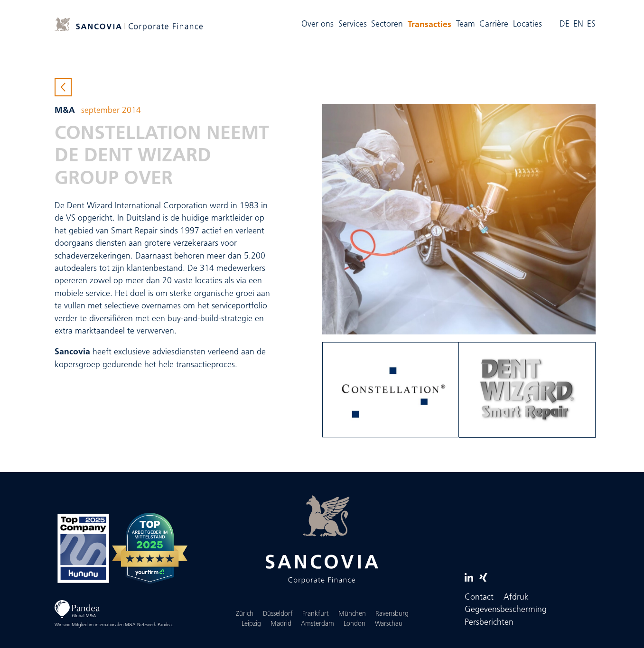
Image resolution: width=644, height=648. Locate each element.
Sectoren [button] (387, 24)
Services (353, 24)
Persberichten (489, 623)
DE (565, 24)
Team (466, 24)
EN (578, 24)
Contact (479, 597)
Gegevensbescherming (506, 610)
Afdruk (516, 597)
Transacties (431, 23)
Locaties (527, 24)
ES (591, 24)
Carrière (494, 24)
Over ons (317, 24)
